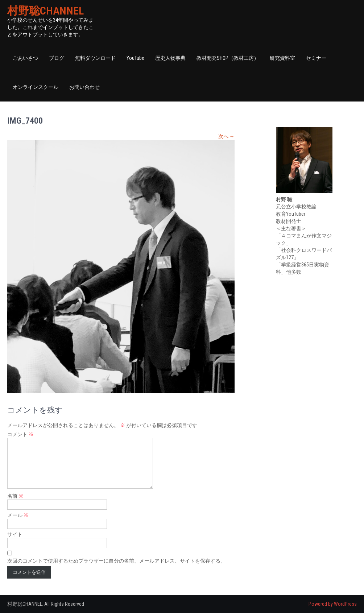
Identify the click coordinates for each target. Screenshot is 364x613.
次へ (226, 136)
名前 (15, 496)
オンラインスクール (36, 87)
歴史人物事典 (170, 58)
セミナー (316, 58)
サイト (15, 534)
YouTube (135, 58)
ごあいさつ (25, 58)
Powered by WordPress (333, 604)
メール (18, 515)
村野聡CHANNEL (45, 11)
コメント (20, 434)
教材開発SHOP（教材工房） (228, 58)
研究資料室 (282, 58)
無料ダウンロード (95, 58)
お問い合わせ (84, 87)
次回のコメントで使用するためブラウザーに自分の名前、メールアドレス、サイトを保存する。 (116, 561)
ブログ (57, 58)
